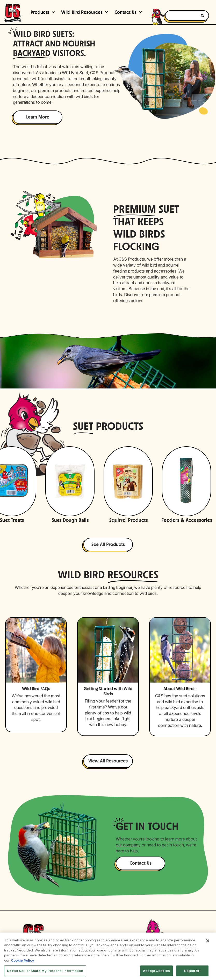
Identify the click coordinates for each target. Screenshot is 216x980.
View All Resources (108, 761)
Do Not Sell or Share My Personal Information (45, 971)
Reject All (192, 971)
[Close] (208, 941)
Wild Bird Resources (82, 13)
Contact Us (141, 863)
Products (40, 13)
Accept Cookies (156, 971)
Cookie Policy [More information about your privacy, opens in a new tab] (23, 960)
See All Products (108, 545)
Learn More (38, 117)
